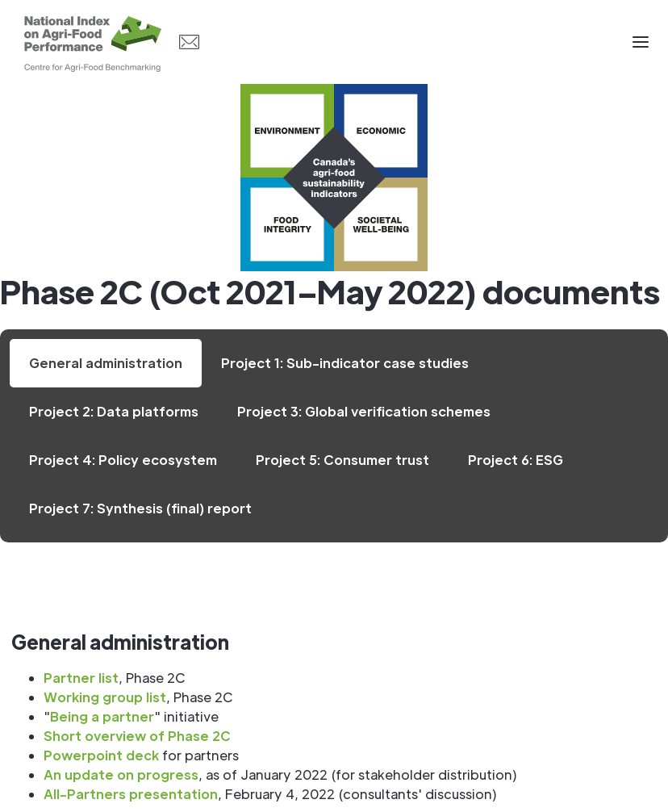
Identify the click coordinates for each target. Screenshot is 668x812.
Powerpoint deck (101, 755)
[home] (93, 42)
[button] (641, 42)
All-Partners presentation (131, 794)
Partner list (81, 678)
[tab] (106, 363)
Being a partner (102, 716)
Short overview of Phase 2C (137, 736)
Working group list (105, 697)
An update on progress (121, 774)
